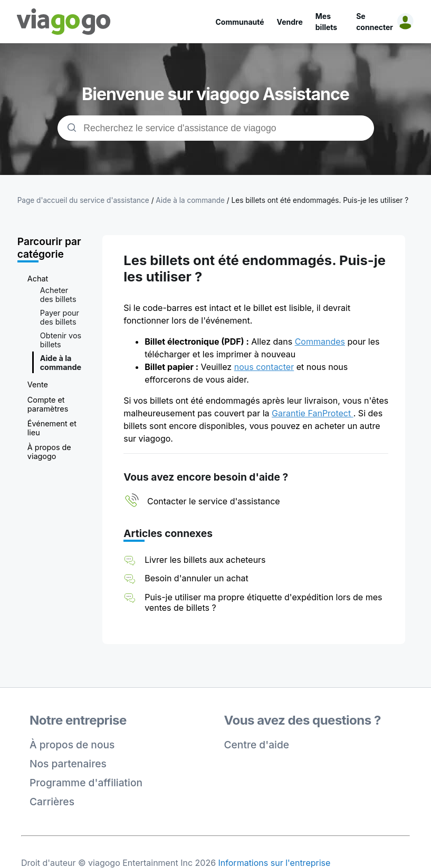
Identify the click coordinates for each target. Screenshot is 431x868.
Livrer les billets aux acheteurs (205, 560)
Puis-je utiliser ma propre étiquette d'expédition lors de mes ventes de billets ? (263, 602)
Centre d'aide (257, 745)
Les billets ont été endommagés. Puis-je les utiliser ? (320, 200)
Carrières (52, 802)
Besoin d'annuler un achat (197, 578)
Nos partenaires (68, 764)
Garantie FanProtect (313, 413)
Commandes (320, 342)
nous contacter (264, 367)
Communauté (240, 22)
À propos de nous (72, 745)
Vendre (290, 22)
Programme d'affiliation (86, 783)
